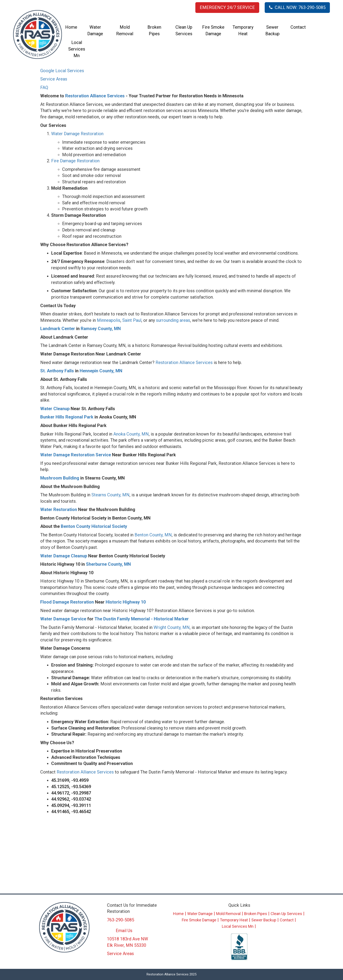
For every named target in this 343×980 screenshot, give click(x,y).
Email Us (124, 931)
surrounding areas (173, 320)
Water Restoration (59, 509)
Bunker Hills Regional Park (67, 417)
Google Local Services (62, 71)
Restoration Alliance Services (95, 96)
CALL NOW (297, 7)
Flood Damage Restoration (67, 602)
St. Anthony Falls (57, 371)
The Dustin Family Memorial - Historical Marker (142, 619)
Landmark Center (58, 329)
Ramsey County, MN (101, 329)
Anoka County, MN (131, 434)
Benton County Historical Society (93, 526)
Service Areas (54, 79)
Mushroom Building (60, 478)
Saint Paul (132, 320)
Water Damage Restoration (77, 134)
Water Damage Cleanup (64, 556)
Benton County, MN (153, 535)
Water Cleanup (55, 409)
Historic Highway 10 (126, 602)
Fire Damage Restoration (75, 161)
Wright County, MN (172, 627)
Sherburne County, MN (108, 564)
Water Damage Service (63, 619)
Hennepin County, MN (101, 371)
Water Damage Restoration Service (76, 455)
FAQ (44, 87)
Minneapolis (109, 320)
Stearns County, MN (110, 495)
